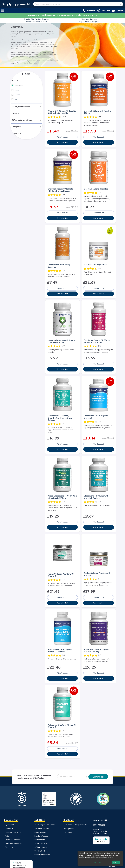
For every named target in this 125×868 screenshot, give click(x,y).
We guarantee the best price (89, 20)
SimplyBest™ (69, 816)
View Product (62, 135)
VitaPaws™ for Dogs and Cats (75, 812)
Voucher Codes (40, 838)
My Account (9, 812)
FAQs (7, 823)
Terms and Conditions (13, 831)
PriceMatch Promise (42, 842)
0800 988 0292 (99, 812)
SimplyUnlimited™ (41, 820)
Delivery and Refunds (13, 820)
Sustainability (40, 827)
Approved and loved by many (36, 20)
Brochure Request (41, 823)
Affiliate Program (41, 835)
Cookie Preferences (13, 827)
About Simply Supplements (45, 812)
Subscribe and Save (42, 816)
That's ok (116, 862)
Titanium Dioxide (41, 831)
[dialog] (100, 858)
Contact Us (9, 816)
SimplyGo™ (69, 820)
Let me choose (95, 862)
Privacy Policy (10, 835)
